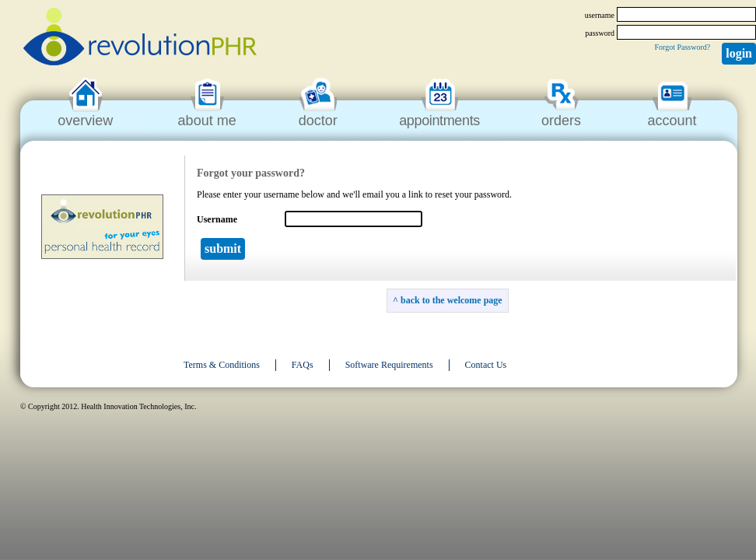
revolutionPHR (140, 39)
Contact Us (486, 365)
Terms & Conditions (222, 365)
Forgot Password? (682, 47)
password (600, 33)
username (600, 15)
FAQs (303, 365)
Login (739, 53)
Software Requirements (389, 365)
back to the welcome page (451, 300)
